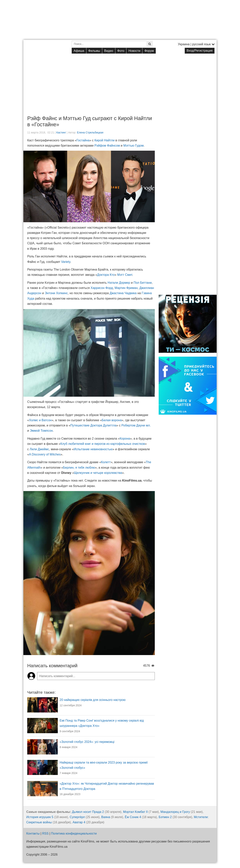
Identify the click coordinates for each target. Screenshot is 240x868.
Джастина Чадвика (123, 293)
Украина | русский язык (196, 44)
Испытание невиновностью (93, 449)
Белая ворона (112, 420)
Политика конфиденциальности (74, 833)
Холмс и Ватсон (40, 420)
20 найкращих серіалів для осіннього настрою (93, 700)
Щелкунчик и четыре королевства (98, 473)
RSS (45, 833)
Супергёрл (77, 817)
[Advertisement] (120, 81)
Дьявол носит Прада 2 (88, 812)
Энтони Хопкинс (56, 293)
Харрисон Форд (102, 288)
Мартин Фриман (126, 288)
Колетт (106, 462)
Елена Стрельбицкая (90, 132)
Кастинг (61, 132)
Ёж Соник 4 (133, 817)
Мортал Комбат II (135, 812)
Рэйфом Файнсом (107, 146)
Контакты (33, 833)
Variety (66, 262)
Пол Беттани (143, 283)
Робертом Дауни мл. (136, 425)
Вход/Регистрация (200, 51)
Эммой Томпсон (41, 431)
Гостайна (83, 140)
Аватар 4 (79, 822)
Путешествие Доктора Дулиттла (93, 425)
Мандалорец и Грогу (175, 812)
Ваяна (106, 817)
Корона (125, 439)
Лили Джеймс (39, 449)
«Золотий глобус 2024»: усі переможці (87, 742)
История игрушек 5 (40, 817)
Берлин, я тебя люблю (79, 468)
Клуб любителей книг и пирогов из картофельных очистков (103, 444)
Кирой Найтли (105, 140)
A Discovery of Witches (45, 454)
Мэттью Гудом (133, 146)
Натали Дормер (119, 283)
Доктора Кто (106, 275)
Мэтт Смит (125, 275)
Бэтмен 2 (165, 817)
